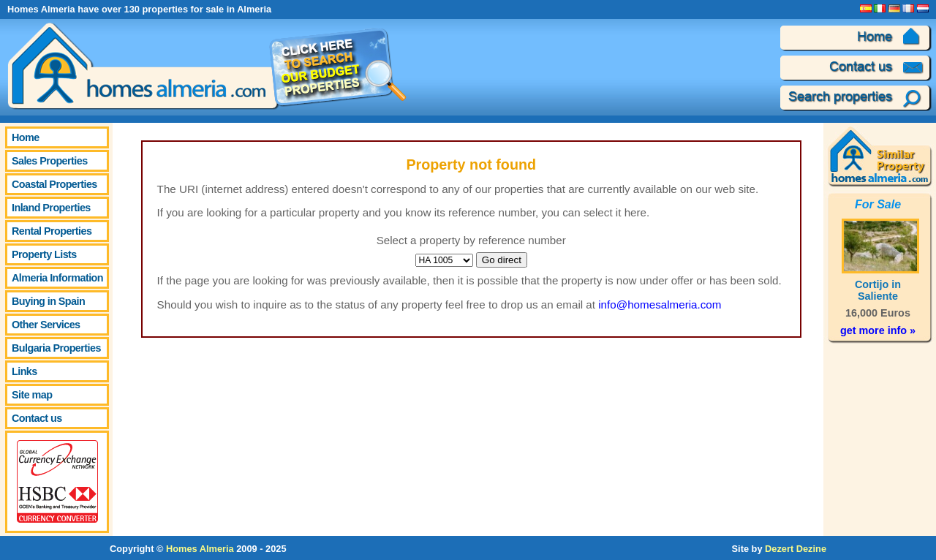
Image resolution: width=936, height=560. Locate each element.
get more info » (878, 330)
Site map (32, 395)
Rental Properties (52, 231)
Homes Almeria (200, 549)
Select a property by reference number (471, 240)
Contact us (37, 418)
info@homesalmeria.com (660, 304)
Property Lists (44, 254)
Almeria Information (57, 278)
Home (26, 137)
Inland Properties (51, 208)
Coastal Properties (54, 184)
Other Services (46, 325)
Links (24, 371)
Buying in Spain (48, 301)
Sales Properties (50, 161)
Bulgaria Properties (56, 348)
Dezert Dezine (796, 549)
